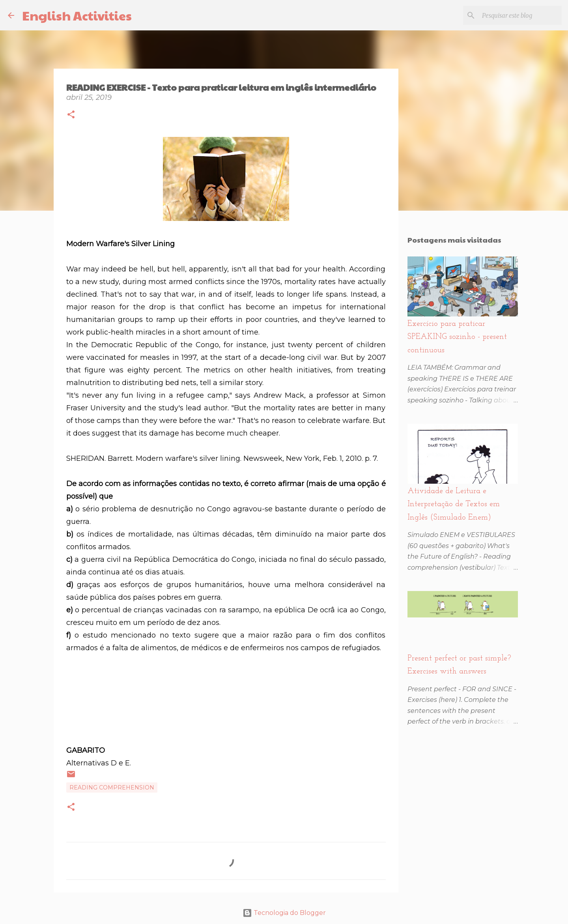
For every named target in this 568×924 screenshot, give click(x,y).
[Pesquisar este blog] (520, 15)
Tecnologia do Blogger (284, 913)
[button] (71, 115)
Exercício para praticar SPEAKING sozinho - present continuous (457, 337)
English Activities (77, 15)
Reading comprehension (112, 787)
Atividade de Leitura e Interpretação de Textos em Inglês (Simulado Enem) (454, 504)
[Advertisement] (226, 712)
